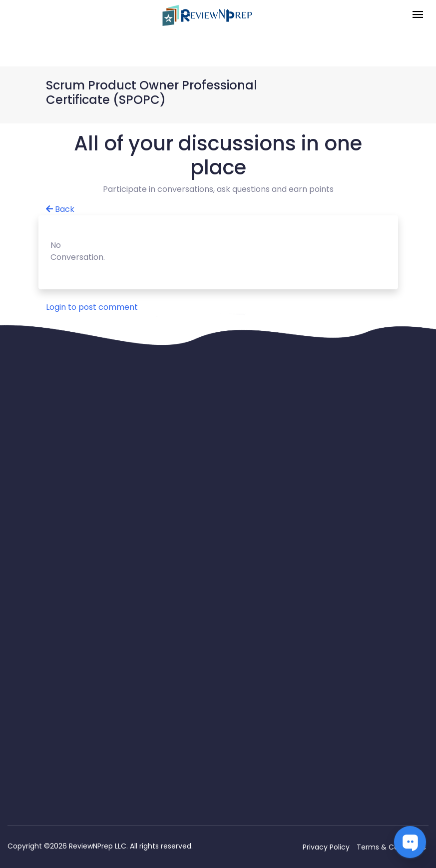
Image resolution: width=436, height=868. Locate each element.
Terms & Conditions (391, 847)
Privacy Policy (326, 847)
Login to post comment (92, 307)
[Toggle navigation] (418, 15)
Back (60, 209)
